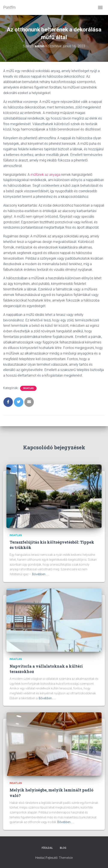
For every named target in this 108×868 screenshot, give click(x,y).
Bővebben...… (41, 574)
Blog (63, 848)
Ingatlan (28, 388)
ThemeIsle (66, 858)
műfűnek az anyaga (45, 175)
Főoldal (47, 848)
